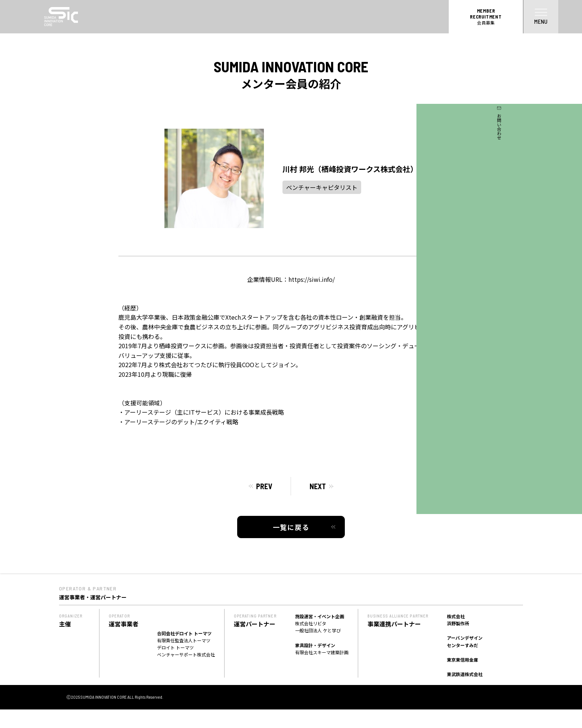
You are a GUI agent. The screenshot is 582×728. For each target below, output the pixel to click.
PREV (264, 486)
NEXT (318, 486)
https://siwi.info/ (312, 279)
